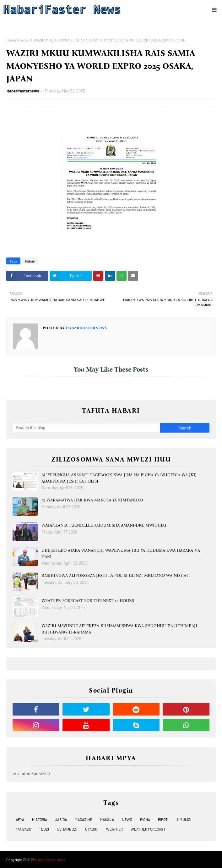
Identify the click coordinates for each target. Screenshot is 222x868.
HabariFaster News (50, 860)
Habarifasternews (23, 91)
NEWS (127, 819)
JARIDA (61, 819)
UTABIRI (92, 829)
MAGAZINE (83, 819)
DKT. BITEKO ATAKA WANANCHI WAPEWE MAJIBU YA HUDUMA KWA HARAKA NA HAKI (121, 553)
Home (11, 40)
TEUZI (44, 829)
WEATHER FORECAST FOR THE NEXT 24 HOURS (88, 601)
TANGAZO (23, 829)
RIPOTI (163, 819)
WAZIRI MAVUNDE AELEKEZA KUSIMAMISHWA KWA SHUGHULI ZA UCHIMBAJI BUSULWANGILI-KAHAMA (119, 629)
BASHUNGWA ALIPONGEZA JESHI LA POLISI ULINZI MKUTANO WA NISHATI (116, 575)
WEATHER (114, 829)
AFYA (20, 819)
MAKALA (107, 819)
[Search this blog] (86, 428)
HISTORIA (40, 819)
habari (25, 40)
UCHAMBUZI (67, 829)
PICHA (145, 819)
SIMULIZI (184, 819)
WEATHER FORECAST (148, 829)
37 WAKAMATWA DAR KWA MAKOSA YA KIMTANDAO (92, 500)
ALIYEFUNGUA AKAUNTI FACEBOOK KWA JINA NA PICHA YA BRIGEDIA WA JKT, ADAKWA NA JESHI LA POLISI (119, 478)
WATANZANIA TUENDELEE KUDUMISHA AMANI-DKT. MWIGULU (104, 525)
